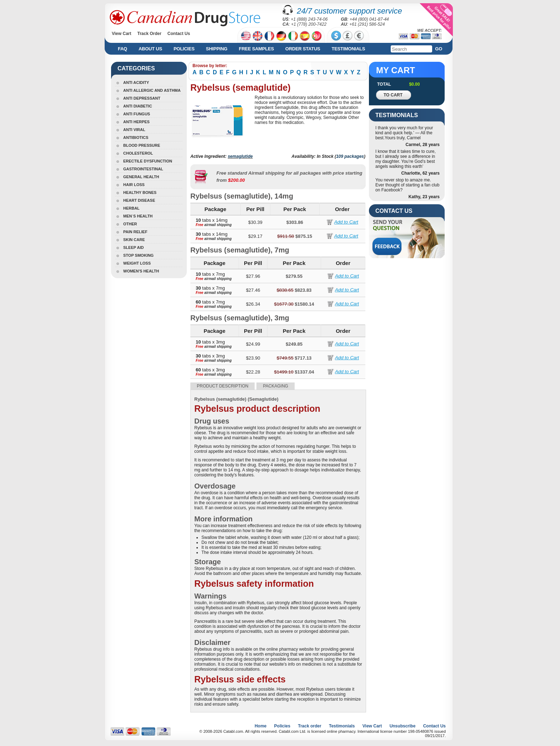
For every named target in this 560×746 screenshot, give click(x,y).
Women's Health (141, 271)
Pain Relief (135, 232)
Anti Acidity (136, 82)
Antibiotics (136, 137)
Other (130, 224)
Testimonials (348, 49)
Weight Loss (137, 263)
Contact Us (179, 34)
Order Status (303, 49)
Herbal (131, 208)
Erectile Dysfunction (148, 161)
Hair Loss (134, 185)
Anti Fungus (137, 114)
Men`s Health (138, 216)
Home (261, 726)
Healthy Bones (140, 192)
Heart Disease (139, 200)
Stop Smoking (138, 255)
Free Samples (256, 49)
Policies (184, 49)
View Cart (121, 34)
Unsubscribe (403, 726)
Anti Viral (134, 130)
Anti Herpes (136, 122)
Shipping (217, 49)
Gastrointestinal (143, 169)
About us (150, 49)
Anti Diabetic (138, 106)
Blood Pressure (142, 145)
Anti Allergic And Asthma (152, 90)
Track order (309, 726)
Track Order (149, 34)
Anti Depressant (142, 98)
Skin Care (134, 240)
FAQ (122, 49)
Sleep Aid (133, 247)
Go (439, 49)
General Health (141, 177)
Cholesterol (138, 153)
